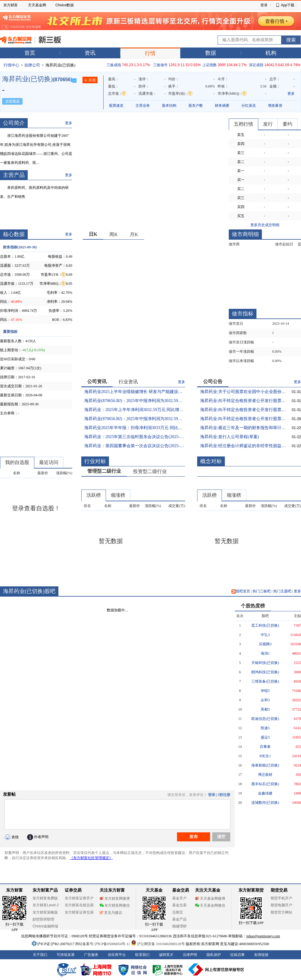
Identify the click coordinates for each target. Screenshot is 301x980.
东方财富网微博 (115, 899)
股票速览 (116, 106)
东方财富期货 (251, 890)
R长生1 (265, 756)
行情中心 (11, 65)
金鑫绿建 (265, 793)
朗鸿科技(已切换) (265, 672)
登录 (264, 5)
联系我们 (142, 955)
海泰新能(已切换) (265, 765)
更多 (291, 94)
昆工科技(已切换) (265, 625)
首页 (30, 53)
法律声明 (190, 955)
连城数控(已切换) (265, 803)
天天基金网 (37, 5)
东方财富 (11, 5)
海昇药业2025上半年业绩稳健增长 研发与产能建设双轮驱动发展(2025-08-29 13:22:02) (135, 392)
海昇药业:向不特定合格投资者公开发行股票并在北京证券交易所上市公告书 (243, 401)
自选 (90, 80)
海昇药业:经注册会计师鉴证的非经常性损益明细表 (243, 446)
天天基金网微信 (210, 905)
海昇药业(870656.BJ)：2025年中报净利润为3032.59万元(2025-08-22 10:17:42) (135, 419)
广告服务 (91, 955)
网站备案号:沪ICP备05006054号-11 (103, 944)
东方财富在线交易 (79, 905)
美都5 (265, 709)
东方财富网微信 (115, 905)
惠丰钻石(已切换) (265, 784)
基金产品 (179, 919)
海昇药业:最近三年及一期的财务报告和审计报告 (243, 428)
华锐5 (265, 691)
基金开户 (179, 898)
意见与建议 (111, 913)
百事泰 (265, 747)
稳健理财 (179, 926)
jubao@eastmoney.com (263, 936)
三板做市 (160, 65)
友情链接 (261, 955)
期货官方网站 (281, 912)
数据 (211, 53)
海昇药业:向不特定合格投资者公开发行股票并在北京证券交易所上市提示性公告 (243, 410)
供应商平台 (117, 955)
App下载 (288, 5)
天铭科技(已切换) (265, 663)
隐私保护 (214, 955)
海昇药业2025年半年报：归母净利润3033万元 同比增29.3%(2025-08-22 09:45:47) (135, 428)
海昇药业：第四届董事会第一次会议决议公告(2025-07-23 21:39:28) (135, 446)
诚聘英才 (166, 955)
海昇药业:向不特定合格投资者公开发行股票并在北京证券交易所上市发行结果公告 (243, 419)
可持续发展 (66, 955)
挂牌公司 (32, 65)
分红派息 (249, 106)
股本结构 (169, 106)
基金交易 (179, 905)
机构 (271, 53)
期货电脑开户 (281, 905)
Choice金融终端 (45, 926)
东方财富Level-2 (46, 905)
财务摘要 (222, 106)
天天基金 (154, 890)
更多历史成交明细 (265, 225)
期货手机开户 (281, 898)
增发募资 (275, 106)
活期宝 (178, 912)
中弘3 (265, 635)
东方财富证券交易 (79, 912)
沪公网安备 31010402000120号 (158, 944)
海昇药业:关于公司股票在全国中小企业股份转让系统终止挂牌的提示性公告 (243, 392)
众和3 (265, 700)
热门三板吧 (262, 591)
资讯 (90, 53)
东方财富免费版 (45, 898)
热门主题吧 (282, 591)
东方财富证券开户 (79, 898)
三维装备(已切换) (265, 681)
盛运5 (265, 737)
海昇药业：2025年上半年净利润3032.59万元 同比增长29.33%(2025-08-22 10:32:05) (135, 410)
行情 (150, 53)
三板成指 (114, 65)
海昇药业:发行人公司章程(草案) (230, 437)
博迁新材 (265, 775)
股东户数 (196, 106)
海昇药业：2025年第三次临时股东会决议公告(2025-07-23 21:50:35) (135, 437)
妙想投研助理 (43, 919)
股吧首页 (241, 591)
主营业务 (143, 106)
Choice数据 (65, 5)
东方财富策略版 (45, 912)
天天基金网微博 (210, 899)
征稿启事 (237, 955)
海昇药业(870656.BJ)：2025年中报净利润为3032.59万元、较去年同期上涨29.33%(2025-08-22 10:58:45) (135, 401)
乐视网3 (265, 644)
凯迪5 (265, 728)
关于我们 (40, 955)
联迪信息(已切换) (265, 719)
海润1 (265, 653)
